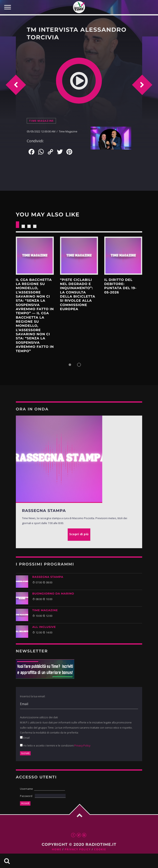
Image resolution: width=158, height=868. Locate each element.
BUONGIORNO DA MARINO (53, 594)
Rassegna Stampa (48, 577)
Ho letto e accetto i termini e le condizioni (55, 745)
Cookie (100, 849)
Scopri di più (35, 256)
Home (57, 849)
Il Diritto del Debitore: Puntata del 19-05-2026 (120, 286)
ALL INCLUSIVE (44, 627)
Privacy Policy (82, 745)
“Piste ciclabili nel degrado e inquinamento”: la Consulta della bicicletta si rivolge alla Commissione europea (78, 295)
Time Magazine (41, 121)
